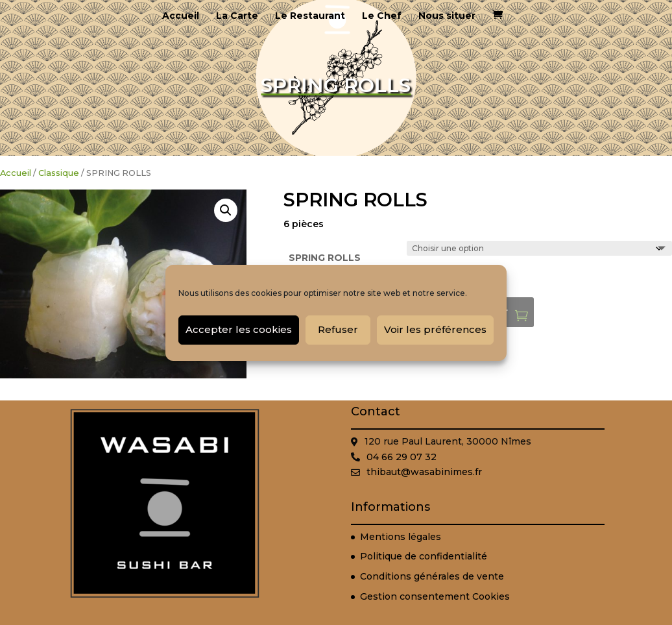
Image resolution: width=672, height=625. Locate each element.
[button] (226, 210)
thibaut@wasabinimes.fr (424, 472)
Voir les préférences (435, 329)
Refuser (338, 329)
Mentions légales (401, 537)
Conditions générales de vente (432, 576)
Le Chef (382, 16)
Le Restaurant (310, 16)
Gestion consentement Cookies (435, 596)
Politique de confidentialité (424, 556)
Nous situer (447, 16)
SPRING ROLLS (325, 258)
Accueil (181, 16)
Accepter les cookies (239, 329)
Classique (59, 173)
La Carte (237, 16)
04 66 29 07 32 (402, 457)
